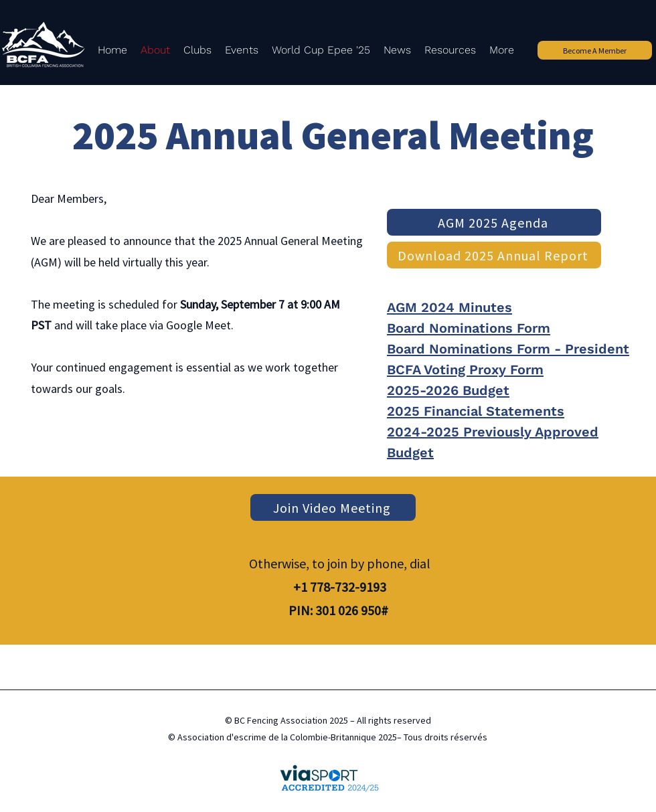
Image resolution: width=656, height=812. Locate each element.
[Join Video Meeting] (333, 507)
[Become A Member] (595, 50)
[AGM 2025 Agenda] (494, 222)
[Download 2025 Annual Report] (494, 255)
